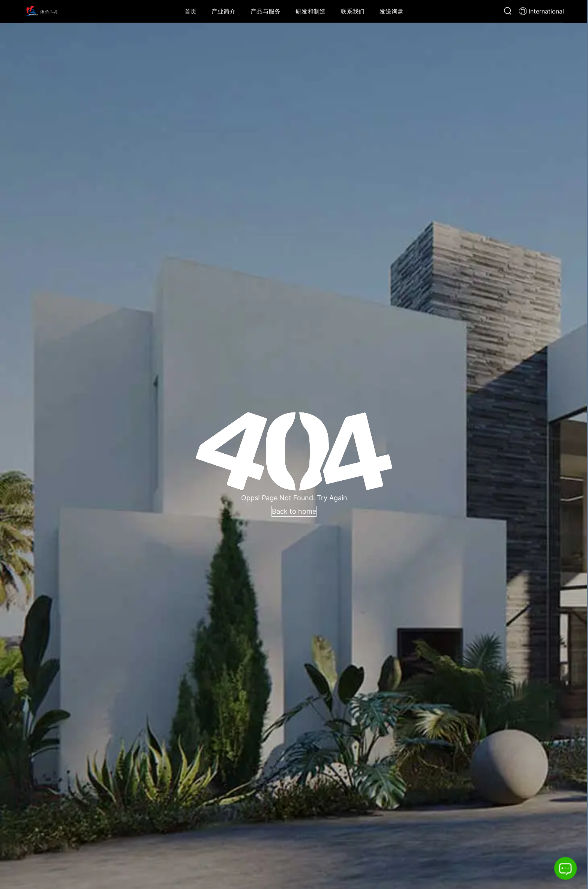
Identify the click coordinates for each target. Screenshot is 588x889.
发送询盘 (391, 11)
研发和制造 (310, 11)
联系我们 (352, 11)
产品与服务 (265, 11)
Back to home (294, 511)
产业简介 (223, 11)
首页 (190, 11)
